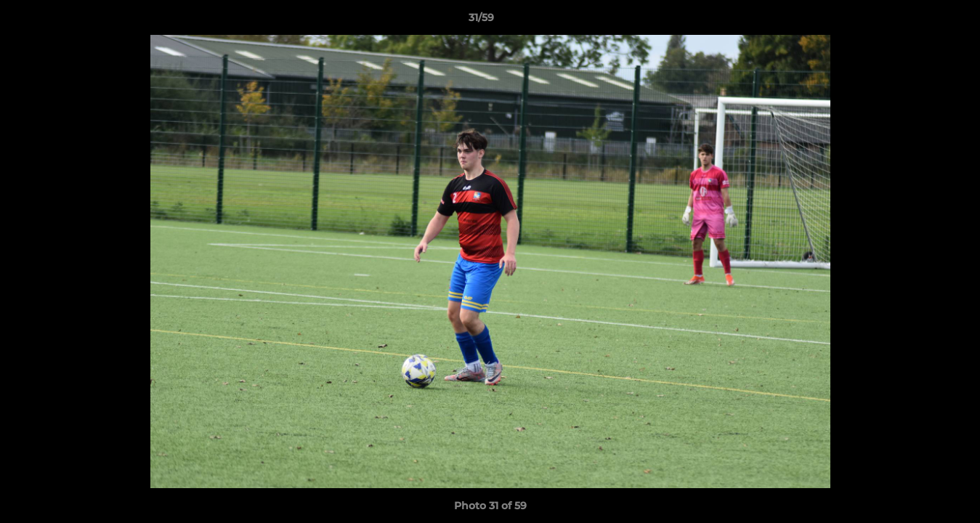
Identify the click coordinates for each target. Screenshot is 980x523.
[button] (919, 21)
